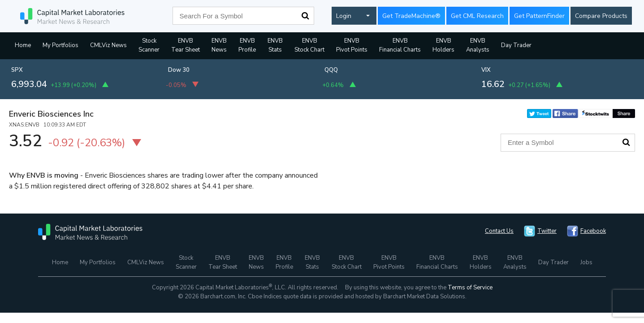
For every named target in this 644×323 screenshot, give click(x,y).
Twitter (547, 231)
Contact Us (499, 231)
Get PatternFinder (539, 16)
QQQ (331, 70)
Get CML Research (477, 16)
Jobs (586, 262)
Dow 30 (179, 70)
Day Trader (516, 45)
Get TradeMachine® (411, 16)
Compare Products (601, 16)
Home (23, 45)
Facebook (593, 231)
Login (344, 16)
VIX (486, 70)
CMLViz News (108, 45)
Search (305, 16)
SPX (17, 70)
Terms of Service (470, 288)
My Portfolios (61, 45)
